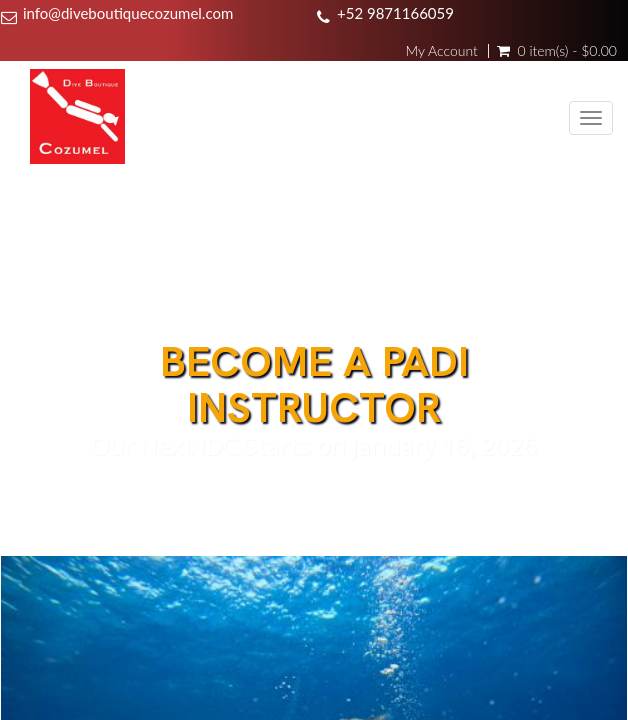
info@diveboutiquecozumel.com (128, 13)
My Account (441, 51)
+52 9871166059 (395, 13)
